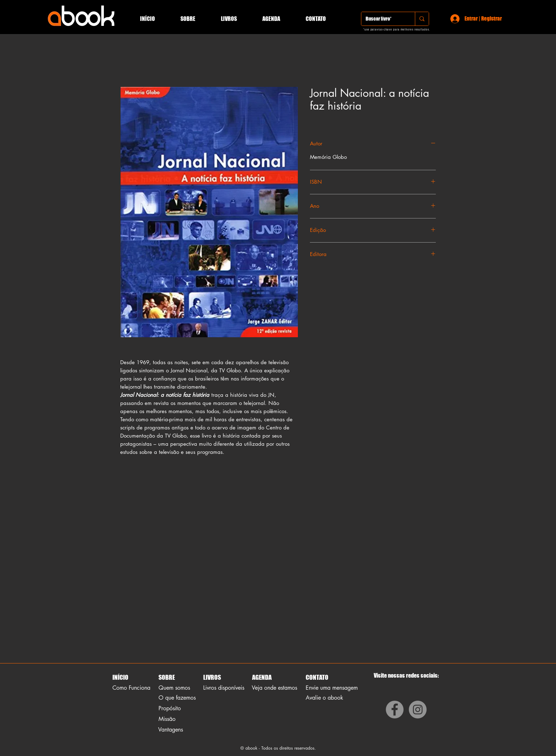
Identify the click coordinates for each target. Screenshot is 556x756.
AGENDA (261, 677)
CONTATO (317, 677)
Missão (167, 719)
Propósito (170, 708)
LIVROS (212, 677)
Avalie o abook (324, 698)
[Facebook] (395, 710)
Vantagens (171, 730)
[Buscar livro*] (383, 19)
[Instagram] (418, 710)
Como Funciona (131, 688)
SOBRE (167, 677)
